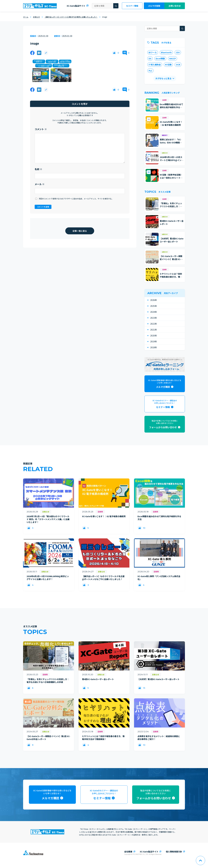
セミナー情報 (132, 6)
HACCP (173, 58)
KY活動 (168, 65)
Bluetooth (166, 52)
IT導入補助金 (155, 65)
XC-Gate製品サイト (76, 6)
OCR (178, 65)
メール (40, 184)
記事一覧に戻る (80, 231)
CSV (178, 52)
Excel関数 (160, 58)
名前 (38, 169)
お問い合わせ (175, 6)
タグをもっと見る (163, 78)
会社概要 (128, 852)
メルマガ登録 (154, 6)
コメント (41, 129)
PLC (150, 71)
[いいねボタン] (114, 53)
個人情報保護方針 (174, 852)
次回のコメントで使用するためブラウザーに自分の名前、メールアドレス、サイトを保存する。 (76, 199)
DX (150, 58)
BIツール (153, 52)
